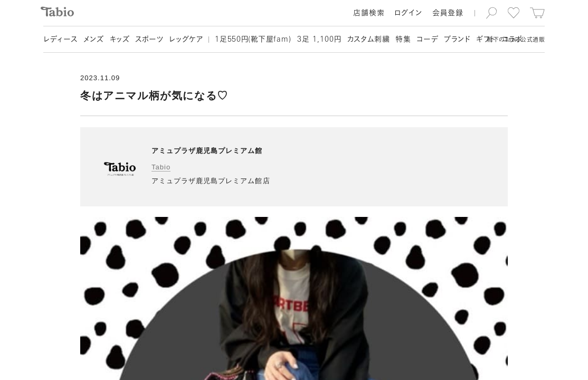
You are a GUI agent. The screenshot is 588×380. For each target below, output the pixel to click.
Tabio (161, 167)
